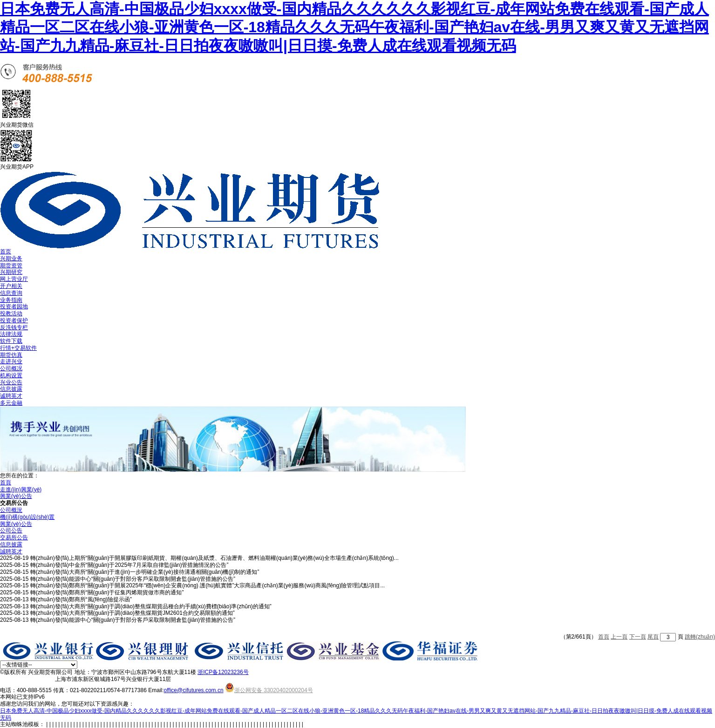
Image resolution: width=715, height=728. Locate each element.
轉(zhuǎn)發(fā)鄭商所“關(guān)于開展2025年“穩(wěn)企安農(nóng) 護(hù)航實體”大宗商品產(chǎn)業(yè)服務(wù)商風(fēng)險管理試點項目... (208, 585)
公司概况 (11, 368)
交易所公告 (14, 537)
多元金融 (11, 403)
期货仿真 (11, 355)
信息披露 (11, 389)
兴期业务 (11, 259)
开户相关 (11, 286)
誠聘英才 (11, 551)
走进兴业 (11, 361)
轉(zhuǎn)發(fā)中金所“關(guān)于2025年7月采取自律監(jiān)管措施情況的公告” (129, 565)
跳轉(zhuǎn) (700, 637)
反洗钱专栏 (14, 327)
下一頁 (638, 637)
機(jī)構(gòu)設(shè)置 (27, 517)
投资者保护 (14, 320)
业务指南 (11, 300)
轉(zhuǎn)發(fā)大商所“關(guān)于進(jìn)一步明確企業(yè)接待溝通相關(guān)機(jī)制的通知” (145, 572)
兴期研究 (11, 272)
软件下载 (11, 341)
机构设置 (11, 375)
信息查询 (11, 293)
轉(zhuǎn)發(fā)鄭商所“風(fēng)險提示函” (81, 599)
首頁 (6, 483)
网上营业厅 (14, 279)
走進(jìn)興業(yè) (21, 490)
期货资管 (11, 265)
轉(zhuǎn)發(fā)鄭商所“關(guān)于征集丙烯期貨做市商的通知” (107, 592)
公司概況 (11, 510)
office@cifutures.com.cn (194, 690)
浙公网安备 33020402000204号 (269, 690)
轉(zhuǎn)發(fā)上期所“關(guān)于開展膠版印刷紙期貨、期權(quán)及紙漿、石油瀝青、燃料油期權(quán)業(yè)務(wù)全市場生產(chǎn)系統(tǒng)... (214, 558)
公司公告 (11, 531)
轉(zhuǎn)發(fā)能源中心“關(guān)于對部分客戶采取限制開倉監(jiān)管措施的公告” (133, 579)
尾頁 (653, 637)
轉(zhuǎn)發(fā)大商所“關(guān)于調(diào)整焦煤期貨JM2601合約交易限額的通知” (133, 613)
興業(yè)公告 (16, 496)
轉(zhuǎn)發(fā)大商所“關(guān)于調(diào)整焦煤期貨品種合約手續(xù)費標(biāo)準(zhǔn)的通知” (151, 606)
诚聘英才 (11, 396)
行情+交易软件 (18, 348)
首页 (6, 252)
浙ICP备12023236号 (223, 672)
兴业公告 (11, 382)
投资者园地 (14, 306)
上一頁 (619, 637)
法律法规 (11, 334)
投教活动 (11, 313)
